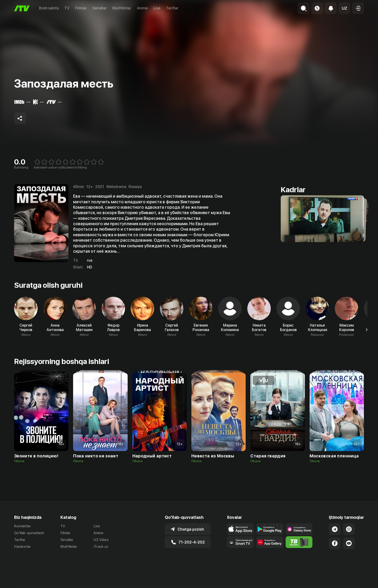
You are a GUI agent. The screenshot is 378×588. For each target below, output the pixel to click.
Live (157, 8)
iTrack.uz (101, 547)
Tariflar (172, 8)
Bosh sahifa (49, 8)
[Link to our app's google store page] (270, 529)
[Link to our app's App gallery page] (270, 542)
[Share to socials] (20, 118)
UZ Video (101, 540)
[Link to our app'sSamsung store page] (299, 529)
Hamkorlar (22, 547)
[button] (344, 8)
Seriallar (100, 8)
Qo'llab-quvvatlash (29, 533)
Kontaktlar (22, 526)
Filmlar (81, 8)
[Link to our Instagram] (349, 529)
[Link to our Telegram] (335, 529)
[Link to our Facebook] (335, 543)
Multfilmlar (122, 8)
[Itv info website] (299, 542)
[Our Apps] (241, 542)
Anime (142, 8)
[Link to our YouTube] (349, 543)
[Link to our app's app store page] (241, 529)
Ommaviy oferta (318, 583)
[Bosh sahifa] (22, 8)
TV (67, 8)
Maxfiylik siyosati (350, 583)
